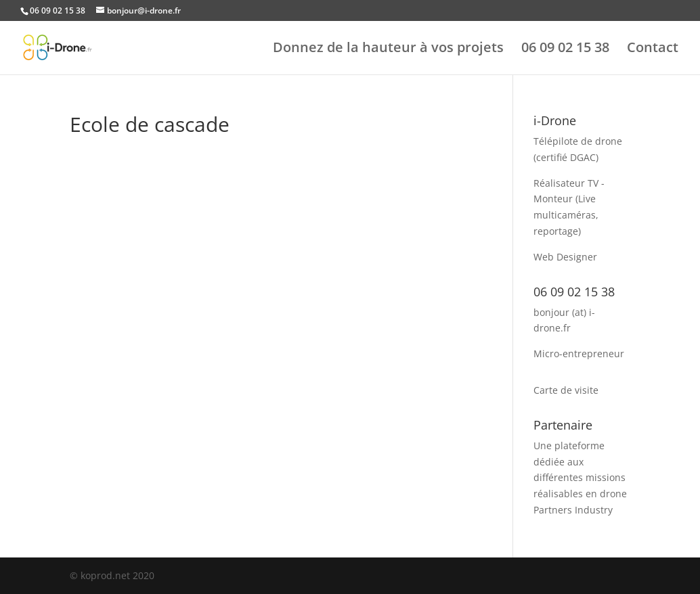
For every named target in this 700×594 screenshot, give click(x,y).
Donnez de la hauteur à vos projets (388, 49)
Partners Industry (573, 510)
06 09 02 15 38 (565, 49)
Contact (653, 49)
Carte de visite (566, 390)
